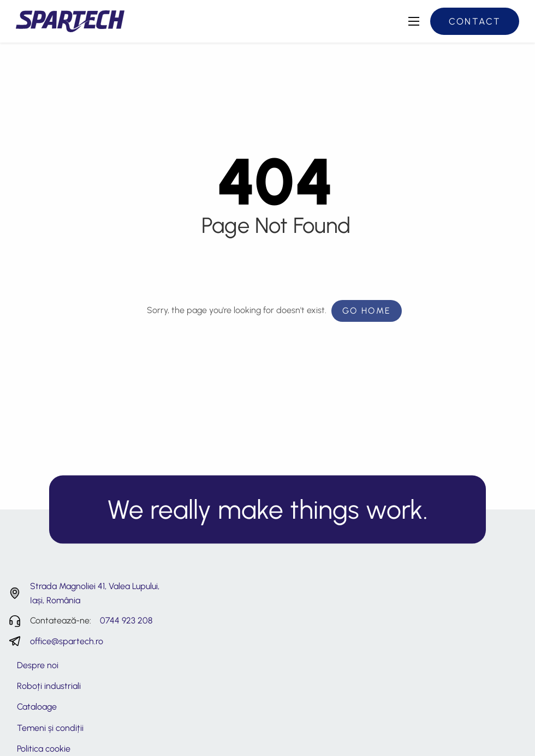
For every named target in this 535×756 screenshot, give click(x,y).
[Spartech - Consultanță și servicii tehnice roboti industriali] (70, 20)
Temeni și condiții (50, 728)
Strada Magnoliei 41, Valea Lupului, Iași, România (95, 593)
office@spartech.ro (67, 641)
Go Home (367, 311)
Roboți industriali (49, 686)
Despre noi (38, 665)
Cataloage (37, 707)
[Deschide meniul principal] (414, 21)
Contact (475, 21)
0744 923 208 (126, 620)
